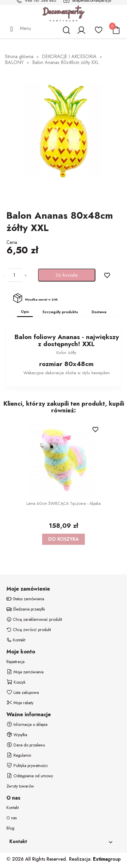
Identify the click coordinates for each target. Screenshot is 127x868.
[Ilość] (14, 275)
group (107, 859)
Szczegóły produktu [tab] (60, 312)
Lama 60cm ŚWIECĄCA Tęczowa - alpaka (63, 503)
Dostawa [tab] (99, 312)
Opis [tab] (25, 312)
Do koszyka (67, 275)
